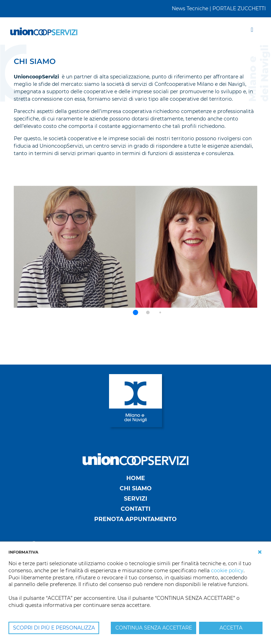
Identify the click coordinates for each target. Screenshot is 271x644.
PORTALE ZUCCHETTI (239, 8)
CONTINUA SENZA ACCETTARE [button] (154, 628)
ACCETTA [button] (231, 628)
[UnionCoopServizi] (44, 31)
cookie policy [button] (227, 571)
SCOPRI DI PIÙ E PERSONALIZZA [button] (54, 628)
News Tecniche (190, 8)
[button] (136, 312)
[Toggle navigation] (252, 31)
